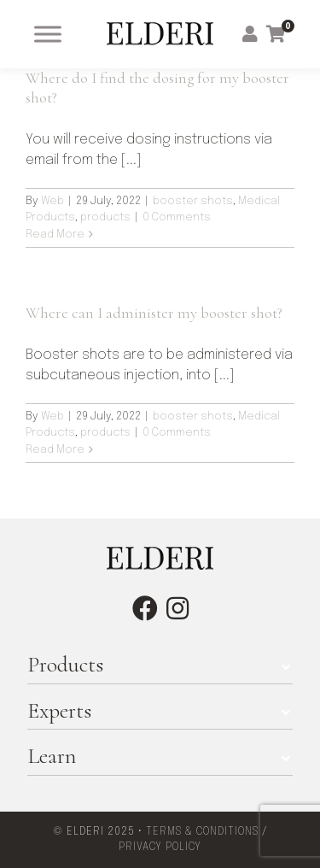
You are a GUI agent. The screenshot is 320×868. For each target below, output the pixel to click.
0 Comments (177, 217)
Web (52, 201)
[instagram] (177, 608)
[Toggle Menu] (48, 34)
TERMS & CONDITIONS (202, 832)
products (105, 217)
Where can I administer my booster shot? (154, 313)
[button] (160, 665)
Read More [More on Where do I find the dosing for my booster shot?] (55, 235)
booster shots (193, 201)
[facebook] (145, 608)
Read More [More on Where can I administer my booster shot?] (55, 450)
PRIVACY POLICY (160, 847)
